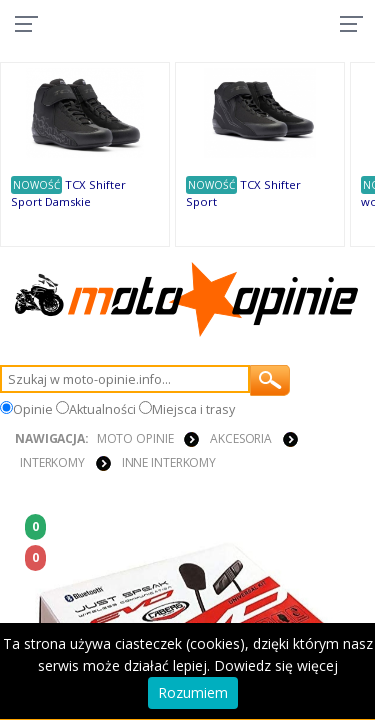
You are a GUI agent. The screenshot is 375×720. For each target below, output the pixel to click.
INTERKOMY (52, 462)
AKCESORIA (241, 438)
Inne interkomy (169, 462)
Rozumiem (193, 692)
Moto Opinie (135, 438)
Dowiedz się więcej (276, 665)
